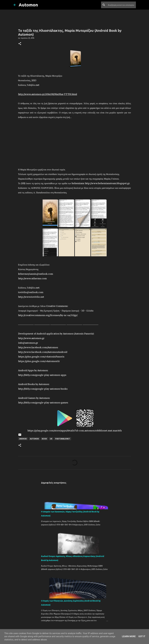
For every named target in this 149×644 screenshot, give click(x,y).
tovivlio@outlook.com (31, 292)
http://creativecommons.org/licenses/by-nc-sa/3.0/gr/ (48, 315)
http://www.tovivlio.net (31, 297)
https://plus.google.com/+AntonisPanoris (41, 357)
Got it (142, 636)
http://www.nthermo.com (32, 278)
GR (51, 439)
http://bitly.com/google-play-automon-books (43, 389)
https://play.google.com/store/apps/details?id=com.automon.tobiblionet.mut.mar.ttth (75, 431)
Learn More (129, 636)
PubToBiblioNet (63, 439)
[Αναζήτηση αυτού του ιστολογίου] (121, 5)
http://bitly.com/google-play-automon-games (43, 403)
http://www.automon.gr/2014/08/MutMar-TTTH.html (48, 94)
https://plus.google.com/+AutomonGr (39, 361)
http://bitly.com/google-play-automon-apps (42, 375)
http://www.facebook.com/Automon (38, 347)
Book (44, 439)
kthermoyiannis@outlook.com (36, 274)
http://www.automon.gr (31, 338)
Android (23, 439)
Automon (28, 5)
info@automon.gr (28, 343)
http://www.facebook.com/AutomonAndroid (43, 352)
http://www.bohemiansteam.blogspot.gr (107, 183)
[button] (20, 44)
